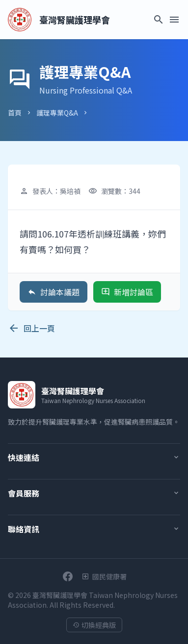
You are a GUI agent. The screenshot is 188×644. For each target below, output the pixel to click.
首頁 (15, 113)
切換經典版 (94, 625)
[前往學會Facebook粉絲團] (68, 576)
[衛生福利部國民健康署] (104, 576)
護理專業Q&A (57, 113)
